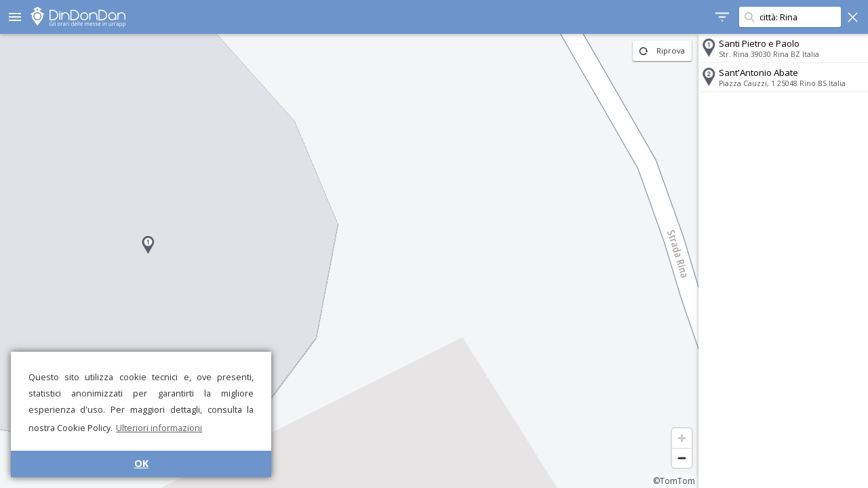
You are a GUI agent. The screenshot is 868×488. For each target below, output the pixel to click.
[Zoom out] (682, 458)
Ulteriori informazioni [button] (159, 428)
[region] (349, 261)
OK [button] (141, 463)
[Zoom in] (682, 438)
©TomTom (674, 481)
